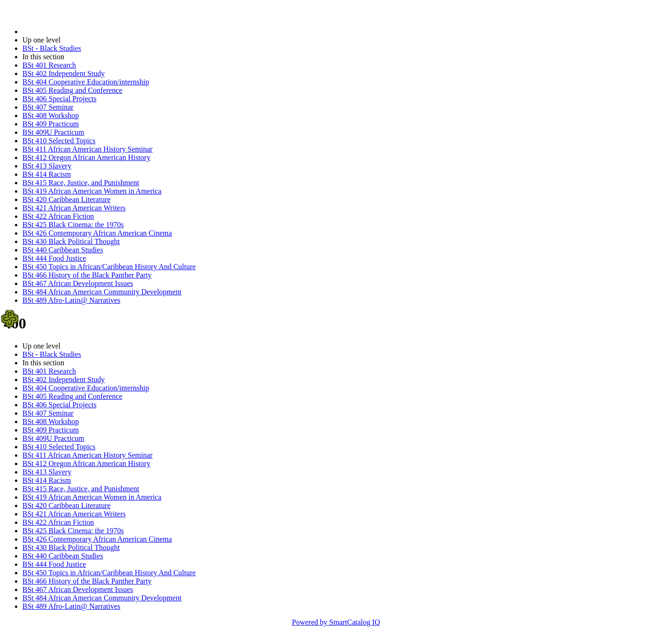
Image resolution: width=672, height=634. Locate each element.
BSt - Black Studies (52, 48)
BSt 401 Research (49, 65)
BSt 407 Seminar (48, 107)
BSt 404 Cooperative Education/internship (86, 82)
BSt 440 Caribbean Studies (63, 250)
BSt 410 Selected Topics (59, 141)
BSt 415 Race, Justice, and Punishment (81, 183)
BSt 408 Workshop (51, 115)
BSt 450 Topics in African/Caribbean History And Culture (109, 267)
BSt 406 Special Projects (59, 99)
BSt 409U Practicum (53, 132)
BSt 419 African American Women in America (92, 191)
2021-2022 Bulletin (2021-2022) (71, 31)
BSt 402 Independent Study (63, 73)
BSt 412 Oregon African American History (86, 157)
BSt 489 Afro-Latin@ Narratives (71, 300)
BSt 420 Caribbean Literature (66, 199)
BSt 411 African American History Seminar (87, 149)
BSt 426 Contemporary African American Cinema (97, 233)
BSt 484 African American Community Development (102, 292)
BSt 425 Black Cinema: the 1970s (73, 225)
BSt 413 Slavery (47, 166)
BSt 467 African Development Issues (78, 283)
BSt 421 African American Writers (74, 208)
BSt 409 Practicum (51, 124)
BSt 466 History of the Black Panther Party (87, 275)
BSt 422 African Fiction (58, 216)
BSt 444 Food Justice (54, 258)
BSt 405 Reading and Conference (72, 90)
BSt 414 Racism (47, 174)
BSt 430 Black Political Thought (71, 241)
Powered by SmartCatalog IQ (336, 622)
